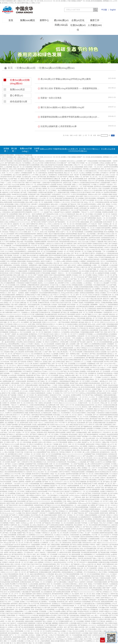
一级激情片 (11, 468)
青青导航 (9, 189)
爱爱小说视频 (85, 368)
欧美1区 (97, 472)
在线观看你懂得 (106, 183)
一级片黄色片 (85, 354)
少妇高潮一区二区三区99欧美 (84, 458)
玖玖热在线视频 (103, 468)
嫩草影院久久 (27, 175)
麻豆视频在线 (4, 529)
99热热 (3, 572)
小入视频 (62, 285)
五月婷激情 (35, 257)
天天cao (35, 472)
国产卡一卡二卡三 (15, 635)
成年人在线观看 (104, 314)
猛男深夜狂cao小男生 (23, 434)
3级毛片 (81, 434)
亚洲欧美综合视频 (104, 562)
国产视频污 (32, 244)
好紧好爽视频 (32, 336)
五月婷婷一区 (27, 200)
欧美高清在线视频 (19, 202)
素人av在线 (86, 452)
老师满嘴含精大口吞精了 (101, 427)
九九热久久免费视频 (85, 173)
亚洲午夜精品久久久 (34, 291)
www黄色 (77, 348)
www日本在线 (63, 596)
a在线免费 (68, 301)
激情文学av (107, 299)
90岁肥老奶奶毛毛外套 (108, 238)
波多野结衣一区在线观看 (77, 566)
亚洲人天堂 (44, 232)
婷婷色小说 (42, 224)
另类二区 (80, 204)
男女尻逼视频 (113, 511)
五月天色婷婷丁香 (50, 281)
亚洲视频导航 (27, 210)
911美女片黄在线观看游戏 (74, 169)
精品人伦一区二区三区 (71, 173)
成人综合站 (86, 360)
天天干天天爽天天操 (70, 466)
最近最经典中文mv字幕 (11, 368)
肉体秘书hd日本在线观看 (56, 165)
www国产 (45, 352)
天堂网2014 (76, 183)
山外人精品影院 (20, 352)
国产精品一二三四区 (51, 385)
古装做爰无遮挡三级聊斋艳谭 (26, 623)
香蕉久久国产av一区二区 (21, 189)
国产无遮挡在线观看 (102, 448)
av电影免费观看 (45, 641)
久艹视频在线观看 (54, 248)
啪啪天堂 (5, 169)
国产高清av (37, 375)
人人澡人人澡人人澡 (55, 543)
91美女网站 (20, 342)
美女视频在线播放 (54, 181)
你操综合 (28, 310)
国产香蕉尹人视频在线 (67, 177)
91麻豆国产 (47, 588)
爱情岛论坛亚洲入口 (44, 240)
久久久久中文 (110, 338)
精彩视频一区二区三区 (105, 484)
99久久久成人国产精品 (8, 318)
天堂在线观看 (49, 389)
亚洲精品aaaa (46, 295)
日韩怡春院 (101, 480)
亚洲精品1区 (54, 468)
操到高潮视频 (81, 488)
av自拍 (79, 297)
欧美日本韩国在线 (103, 297)
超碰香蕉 (22, 482)
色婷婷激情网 (50, 161)
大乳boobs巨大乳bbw (20, 301)
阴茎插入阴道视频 (83, 545)
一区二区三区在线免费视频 (78, 356)
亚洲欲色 (30, 362)
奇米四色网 (6, 269)
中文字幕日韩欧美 (22, 584)
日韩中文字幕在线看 (6, 161)
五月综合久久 (49, 562)
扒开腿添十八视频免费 (15, 210)
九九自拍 (115, 281)
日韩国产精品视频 (45, 249)
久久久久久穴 (40, 535)
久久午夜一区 (28, 631)
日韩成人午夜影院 (101, 444)
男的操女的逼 (67, 543)
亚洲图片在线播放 (24, 515)
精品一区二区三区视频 (101, 541)
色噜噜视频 (38, 627)
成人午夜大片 (55, 295)
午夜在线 (113, 248)
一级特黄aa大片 (104, 381)
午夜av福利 (14, 305)
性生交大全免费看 (79, 631)
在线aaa (90, 246)
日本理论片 (93, 368)
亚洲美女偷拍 (21, 535)
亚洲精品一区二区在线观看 (60, 397)
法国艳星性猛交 (39, 505)
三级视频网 (73, 430)
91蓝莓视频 (20, 350)
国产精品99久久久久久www (22, 354)
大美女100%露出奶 (94, 295)
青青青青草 (9, 484)
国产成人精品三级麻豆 (40, 509)
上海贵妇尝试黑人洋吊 (97, 230)
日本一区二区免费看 (85, 275)
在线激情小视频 (107, 194)
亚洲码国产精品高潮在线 (56, 173)
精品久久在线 (105, 249)
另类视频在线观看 (77, 285)
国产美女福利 (82, 342)
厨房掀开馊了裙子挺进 (92, 578)
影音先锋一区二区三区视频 (83, 251)
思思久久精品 (4, 222)
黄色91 (109, 393)
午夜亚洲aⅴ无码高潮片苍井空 (87, 613)
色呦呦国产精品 (85, 615)
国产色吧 (24, 192)
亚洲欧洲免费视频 (45, 216)
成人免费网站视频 (6, 381)
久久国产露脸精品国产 (51, 625)
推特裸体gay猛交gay (70, 318)
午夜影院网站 (83, 539)
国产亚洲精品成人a (13, 389)
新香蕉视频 (64, 350)
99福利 (50, 320)
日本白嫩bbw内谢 (104, 608)
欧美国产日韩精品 (100, 346)
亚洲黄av (23, 602)
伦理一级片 (100, 364)
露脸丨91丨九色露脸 (10, 641)
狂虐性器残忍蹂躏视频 (104, 604)
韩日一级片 (88, 189)
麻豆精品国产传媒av (91, 558)
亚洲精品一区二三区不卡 (90, 468)
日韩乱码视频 (91, 413)
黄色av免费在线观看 (6, 202)
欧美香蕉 (60, 490)
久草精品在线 (92, 309)
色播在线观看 (48, 202)
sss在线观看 (79, 161)
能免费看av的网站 (6, 194)
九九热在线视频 (33, 584)
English (113, 10)
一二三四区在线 (59, 470)
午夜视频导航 (21, 375)
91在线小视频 (7, 407)
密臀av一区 (79, 177)
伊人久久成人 (99, 200)
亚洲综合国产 (62, 637)
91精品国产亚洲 (9, 550)
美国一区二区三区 (84, 399)
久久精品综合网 (82, 246)
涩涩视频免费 (56, 312)
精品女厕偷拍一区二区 (93, 379)
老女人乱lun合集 (83, 242)
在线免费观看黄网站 (63, 438)
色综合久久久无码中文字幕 (55, 244)
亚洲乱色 (4, 387)
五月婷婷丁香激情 (78, 303)
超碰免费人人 (110, 621)
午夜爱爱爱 (93, 507)
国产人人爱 (111, 348)
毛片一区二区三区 (69, 326)
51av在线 (11, 226)
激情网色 (23, 185)
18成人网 (68, 309)
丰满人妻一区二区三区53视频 (32, 309)
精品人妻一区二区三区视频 (84, 214)
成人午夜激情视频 (47, 370)
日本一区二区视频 (29, 438)
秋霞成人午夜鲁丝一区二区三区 (102, 275)
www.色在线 (104, 196)
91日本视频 (94, 381)
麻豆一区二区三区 (81, 375)
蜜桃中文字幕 (6, 393)
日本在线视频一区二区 (71, 529)
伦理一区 (50, 391)
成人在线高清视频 (78, 167)
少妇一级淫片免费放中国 (30, 224)
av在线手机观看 (38, 279)
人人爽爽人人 (10, 619)
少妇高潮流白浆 (95, 206)
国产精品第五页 (71, 379)
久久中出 (62, 214)
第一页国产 (99, 224)
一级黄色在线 (28, 478)
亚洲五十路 (21, 340)
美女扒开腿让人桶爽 (100, 631)
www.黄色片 (12, 560)
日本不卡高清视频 (96, 212)
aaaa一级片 (94, 615)
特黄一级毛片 (61, 405)
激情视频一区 (64, 460)
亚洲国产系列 (99, 332)
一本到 (73, 338)
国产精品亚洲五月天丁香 (95, 482)
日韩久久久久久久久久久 (92, 196)
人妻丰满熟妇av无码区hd (33, 495)
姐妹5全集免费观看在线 (19, 297)
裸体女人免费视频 (14, 281)
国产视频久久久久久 (91, 314)
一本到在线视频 (104, 615)
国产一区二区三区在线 (63, 338)
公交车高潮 (102, 515)
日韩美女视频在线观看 (107, 356)
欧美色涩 (92, 328)
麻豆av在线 (58, 574)
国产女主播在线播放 (60, 436)
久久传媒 (80, 171)
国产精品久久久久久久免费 (11, 444)
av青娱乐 (43, 417)
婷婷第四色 (31, 277)
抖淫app (63, 293)
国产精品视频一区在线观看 (99, 511)
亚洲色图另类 (108, 312)
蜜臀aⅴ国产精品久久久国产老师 (41, 608)
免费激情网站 (8, 265)
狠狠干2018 (88, 344)
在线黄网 (35, 529)
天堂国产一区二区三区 (42, 438)
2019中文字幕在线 (6, 497)
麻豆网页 (35, 442)
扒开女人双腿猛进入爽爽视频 (75, 556)
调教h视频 (35, 216)
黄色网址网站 (9, 364)
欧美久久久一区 (31, 185)
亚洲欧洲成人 (74, 584)
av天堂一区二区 (102, 507)
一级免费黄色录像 (12, 411)
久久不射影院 (53, 387)
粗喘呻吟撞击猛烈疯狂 (97, 248)
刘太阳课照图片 (66, 413)
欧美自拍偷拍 (73, 434)
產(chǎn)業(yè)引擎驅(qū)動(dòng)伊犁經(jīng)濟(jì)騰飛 (66, 79)
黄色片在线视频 (62, 531)
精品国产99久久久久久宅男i (101, 277)
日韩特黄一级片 (46, 545)
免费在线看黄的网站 (14, 187)
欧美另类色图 (83, 324)
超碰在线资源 (45, 285)
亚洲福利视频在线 (47, 499)
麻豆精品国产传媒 (95, 419)
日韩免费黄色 (22, 320)
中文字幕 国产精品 (88, 395)
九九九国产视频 (111, 285)
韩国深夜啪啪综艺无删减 (50, 179)
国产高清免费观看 (78, 232)
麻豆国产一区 (103, 417)
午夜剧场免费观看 (18, 346)
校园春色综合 (34, 198)
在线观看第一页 (43, 598)
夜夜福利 (21, 259)
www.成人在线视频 (86, 370)
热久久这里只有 (112, 352)
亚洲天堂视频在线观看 (50, 271)
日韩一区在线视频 (70, 364)
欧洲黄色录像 (14, 291)
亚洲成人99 (20, 493)
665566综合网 (5, 362)
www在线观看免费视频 (31, 289)
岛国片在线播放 (51, 541)
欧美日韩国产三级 (61, 503)
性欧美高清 (6, 440)
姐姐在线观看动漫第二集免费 (70, 208)
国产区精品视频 (95, 497)
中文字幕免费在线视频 (7, 578)
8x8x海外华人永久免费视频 (103, 462)
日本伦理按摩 (11, 606)
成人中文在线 (17, 175)
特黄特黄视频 (72, 297)
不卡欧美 (112, 291)
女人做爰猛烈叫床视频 (102, 273)
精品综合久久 (11, 568)
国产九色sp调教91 (88, 456)
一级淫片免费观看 (36, 214)
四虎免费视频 (14, 259)
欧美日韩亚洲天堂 (22, 218)
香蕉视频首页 (4, 438)
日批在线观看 (39, 379)
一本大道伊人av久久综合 (21, 484)
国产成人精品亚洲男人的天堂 (98, 267)
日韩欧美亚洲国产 (46, 194)
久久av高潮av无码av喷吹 (68, 226)
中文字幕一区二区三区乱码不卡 (71, 330)
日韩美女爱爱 (64, 342)
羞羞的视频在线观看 (51, 515)
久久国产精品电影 (14, 192)
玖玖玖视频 (60, 163)
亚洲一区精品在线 (43, 301)
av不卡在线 (91, 224)
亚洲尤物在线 (43, 173)
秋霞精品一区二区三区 (88, 228)
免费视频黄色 (99, 395)
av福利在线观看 (38, 236)
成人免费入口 (44, 175)
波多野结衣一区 (65, 497)
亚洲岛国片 (25, 265)
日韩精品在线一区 (90, 385)
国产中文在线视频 (89, 200)
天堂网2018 (41, 580)
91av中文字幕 (35, 604)
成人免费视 (84, 446)
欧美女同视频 (75, 332)
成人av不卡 (17, 322)
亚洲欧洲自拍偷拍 (26, 582)
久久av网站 (78, 442)
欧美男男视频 (92, 316)
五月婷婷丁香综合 (68, 370)
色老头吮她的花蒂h (34, 305)
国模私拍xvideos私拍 (81, 316)
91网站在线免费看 (62, 547)
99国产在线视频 (20, 619)
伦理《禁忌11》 (13, 293)
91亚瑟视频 (73, 623)
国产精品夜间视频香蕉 (91, 434)
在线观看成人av (101, 253)
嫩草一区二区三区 (98, 486)
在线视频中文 (65, 411)
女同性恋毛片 (25, 570)
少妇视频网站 (58, 370)
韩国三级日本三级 (67, 289)
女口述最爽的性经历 (85, 517)
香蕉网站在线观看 (108, 212)
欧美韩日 (36, 364)
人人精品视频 (8, 167)
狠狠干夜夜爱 (79, 326)
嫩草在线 (60, 253)
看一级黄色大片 (73, 187)
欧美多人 (103, 497)
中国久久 (67, 564)
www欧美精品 (87, 283)
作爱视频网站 (101, 198)
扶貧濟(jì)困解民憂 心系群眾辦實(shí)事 (59, 126)
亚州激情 (104, 493)
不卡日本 (55, 403)
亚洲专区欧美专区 (46, 604)
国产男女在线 (34, 570)
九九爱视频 (61, 206)
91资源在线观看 (103, 226)
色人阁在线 (15, 598)
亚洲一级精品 (106, 204)
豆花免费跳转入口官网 (81, 637)
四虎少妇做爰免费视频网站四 (20, 458)
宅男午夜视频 (8, 255)
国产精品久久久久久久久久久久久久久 (39, 501)
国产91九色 (47, 448)
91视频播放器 (91, 364)
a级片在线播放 (36, 511)
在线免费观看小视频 (16, 214)
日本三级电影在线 (84, 185)
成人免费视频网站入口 (88, 554)
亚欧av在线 (44, 165)
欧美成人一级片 (30, 259)
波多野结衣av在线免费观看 (102, 187)
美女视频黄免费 (31, 208)
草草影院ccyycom (11, 196)
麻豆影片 (64, 513)
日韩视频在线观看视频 (39, 220)
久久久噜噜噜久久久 (35, 440)
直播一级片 (80, 344)
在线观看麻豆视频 (100, 255)
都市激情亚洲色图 (23, 267)
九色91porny (33, 206)
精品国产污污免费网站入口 (104, 328)
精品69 (51, 234)
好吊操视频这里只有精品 (92, 326)
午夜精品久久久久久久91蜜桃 (18, 232)
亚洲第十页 (6, 403)
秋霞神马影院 (24, 423)
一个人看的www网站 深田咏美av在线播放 (66, 261)
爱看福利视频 (87, 175)
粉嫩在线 (7, 580)
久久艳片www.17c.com (7, 220)
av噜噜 (99, 204)
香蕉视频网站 (24, 281)
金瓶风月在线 (67, 183)
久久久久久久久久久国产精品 (58, 371)
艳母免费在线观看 (48, 566)
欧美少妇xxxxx (112, 169)
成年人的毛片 (72, 265)
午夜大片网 (22, 248)
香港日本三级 (14, 269)
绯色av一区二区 (89, 202)
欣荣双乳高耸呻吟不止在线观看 (47, 185)
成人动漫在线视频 (23, 334)
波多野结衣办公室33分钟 (23, 316)
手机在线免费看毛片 (21, 251)
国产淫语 (27, 466)
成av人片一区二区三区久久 (8, 366)
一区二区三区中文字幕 (73, 222)
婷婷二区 (68, 167)
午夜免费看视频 (89, 303)
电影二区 (50, 470)
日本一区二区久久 (32, 521)
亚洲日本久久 (25, 456)
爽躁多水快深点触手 (112, 360)
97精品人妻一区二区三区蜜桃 (47, 190)
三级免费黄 (48, 259)
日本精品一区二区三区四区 (66, 251)
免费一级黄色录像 (22, 440)
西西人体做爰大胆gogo (102, 291)
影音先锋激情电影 (9, 216)
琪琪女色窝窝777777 (32, 328)
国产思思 (10, 299)
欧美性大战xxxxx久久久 (58, 425)
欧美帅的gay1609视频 (53, 257)
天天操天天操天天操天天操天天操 (61, 303)
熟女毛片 (103, 326)
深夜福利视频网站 (73, 440)
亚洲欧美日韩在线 (44, 303)
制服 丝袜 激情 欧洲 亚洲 (21, 460)
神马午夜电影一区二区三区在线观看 (87, 163)
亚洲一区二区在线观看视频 (72, 521)
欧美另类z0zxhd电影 (73, 293)
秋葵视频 (11, 452)
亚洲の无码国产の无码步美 (46, 222)
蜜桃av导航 (106, 442)
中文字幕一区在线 (50, 210)
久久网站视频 (50, 574)
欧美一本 (87, 623)
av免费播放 (80, 578)
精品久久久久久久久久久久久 (68, 403)
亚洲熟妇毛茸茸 (40, 596)
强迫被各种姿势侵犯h (33, 261)
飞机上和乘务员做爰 (88, 340)
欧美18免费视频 (109, 232)
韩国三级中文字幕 (110, 332)
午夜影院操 (37, 430)
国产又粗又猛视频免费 (65, 450)
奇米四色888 (26, 257)
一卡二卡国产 (105, 509)
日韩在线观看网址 (109, 236)
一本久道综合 (66, 395)
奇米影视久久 (61, 196)
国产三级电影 (17, 177)
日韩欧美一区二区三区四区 (26, 395)
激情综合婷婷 (33, 226)
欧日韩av (107, 362)
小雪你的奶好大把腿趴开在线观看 (27, 283)
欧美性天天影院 (84, 419)
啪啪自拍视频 (68, 165)
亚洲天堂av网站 (13, 625)
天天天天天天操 (78, 259)
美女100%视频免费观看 (8, 283)
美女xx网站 (69, 425)
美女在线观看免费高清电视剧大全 (50, 293)
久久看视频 (104, 499)
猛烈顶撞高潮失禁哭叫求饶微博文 (55, 169)
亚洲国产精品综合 (39, 161)
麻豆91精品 (19, 503)
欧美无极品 (3, 299)
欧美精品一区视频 (73, 287)
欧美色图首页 (57, 194)
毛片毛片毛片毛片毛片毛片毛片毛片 (53, 309)
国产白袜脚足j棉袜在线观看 (55, 525)
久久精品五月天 (13, 588)
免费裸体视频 (62, 307)
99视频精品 (7, 456)
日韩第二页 (4, 454)
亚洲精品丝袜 (95, 452)
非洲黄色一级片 (64, 354)
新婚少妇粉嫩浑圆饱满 (58, 641)
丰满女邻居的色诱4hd (100, 246)
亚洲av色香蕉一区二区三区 (108, 330)
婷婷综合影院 (55, 226)
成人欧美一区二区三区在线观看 (19, 401)
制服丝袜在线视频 (59, 234)
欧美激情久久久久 (15, 600)
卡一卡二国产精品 (8, 198)
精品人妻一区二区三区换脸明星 (23, 167)
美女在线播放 (71, 196)
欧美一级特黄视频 (90, 179)
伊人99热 (88, 490)
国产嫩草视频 (90, 358)
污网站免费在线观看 (6, 287)
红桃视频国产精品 (90, 454)
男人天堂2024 (89, 631)
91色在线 (20, 480)
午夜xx (44, 495)
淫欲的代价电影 (113, 385)
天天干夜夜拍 (45, 228)
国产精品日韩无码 (12, 505)
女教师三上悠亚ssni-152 (7, 629)
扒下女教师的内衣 (47, 429)
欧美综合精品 (63, 187)
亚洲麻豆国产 (23, 305)
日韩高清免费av (10, 310)
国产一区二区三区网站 (21, 226)
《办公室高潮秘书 (52, 495)
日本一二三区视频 (95, 377)
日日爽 (102, 206)
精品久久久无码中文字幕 (34, 383)
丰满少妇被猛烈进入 (17, 427)
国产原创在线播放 (70, 291)
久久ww (103, 539)
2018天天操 (7, 185)
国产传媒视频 (63, 216)
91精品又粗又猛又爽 (96, 299)
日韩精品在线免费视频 (44, 336)
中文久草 (112, 429)
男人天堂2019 (28, 554)
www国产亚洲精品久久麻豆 (19, 580)
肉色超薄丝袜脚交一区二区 (74, 417)
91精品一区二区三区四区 (58, 474)
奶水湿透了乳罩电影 (22, 429)
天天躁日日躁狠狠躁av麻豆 (107, 257)
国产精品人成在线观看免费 (98, 354)
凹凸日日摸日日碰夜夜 (79, 413)
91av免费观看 (31, 535)
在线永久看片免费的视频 (34, 330)
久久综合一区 (114, 175)
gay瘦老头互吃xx (59, 429)
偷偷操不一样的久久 (58, 273)
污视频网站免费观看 (40, 242)
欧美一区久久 (101, 261)
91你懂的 (112, 287)
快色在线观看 (17, 200)
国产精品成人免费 (42, 320)
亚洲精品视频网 (17, 257)
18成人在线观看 (82, 505)
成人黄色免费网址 (71, 336)
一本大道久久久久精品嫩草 (101, 283)
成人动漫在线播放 (11, 330)
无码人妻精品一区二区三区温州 (10, 303)
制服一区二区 (8, 322)
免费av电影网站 (52, 220)
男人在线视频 (80, 198)
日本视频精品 (45, 486)
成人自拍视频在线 (37, 354)
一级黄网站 (24, 389)
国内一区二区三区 (27, 275)
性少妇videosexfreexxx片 (8, 513)
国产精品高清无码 (59, 167)
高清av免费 (99, 425)
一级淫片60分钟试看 (45, 497)
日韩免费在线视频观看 (19, 521)
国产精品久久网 (21, 606)
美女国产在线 (73, 460)
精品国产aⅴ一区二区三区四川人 (49, 368)
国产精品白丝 (72, 204)
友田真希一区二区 (59, 550)
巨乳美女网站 (79, 409)
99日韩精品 (73, 328)
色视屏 (14, 334)
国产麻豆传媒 (42, 177)
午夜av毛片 (102, 523)
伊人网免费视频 (64, 328)
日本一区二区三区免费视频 (97, 637)
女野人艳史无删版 (49, 287)
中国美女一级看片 (17, 466)
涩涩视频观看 (22, 330)
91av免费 (96, 639)
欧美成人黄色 (9, 564)
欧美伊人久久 (94, 430)
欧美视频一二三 (9, 373)
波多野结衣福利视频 (6, 275)
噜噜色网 (69, 586)
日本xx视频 (111, 476)
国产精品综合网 (72, 600)
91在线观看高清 (95, 169)
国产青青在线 (109, 488)
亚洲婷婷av (86, 230)
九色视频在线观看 (81, 432)
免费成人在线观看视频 (84, 265)
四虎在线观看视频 (42, 248)
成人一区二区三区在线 (62, 633)
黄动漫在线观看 (38, 448)
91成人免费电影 (39, 562)
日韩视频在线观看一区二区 (29, 173)
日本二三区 (113, 381)
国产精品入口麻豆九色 (81, 267)
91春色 (23, 344)
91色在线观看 (75, 537)
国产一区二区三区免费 (105, 208)
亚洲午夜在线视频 (90, 198)
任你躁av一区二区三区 (23, 432)
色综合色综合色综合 (60, 562)
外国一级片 (18, 578)
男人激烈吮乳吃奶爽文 (42, 395)
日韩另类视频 (81, 318)
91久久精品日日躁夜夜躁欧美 (36, 393)
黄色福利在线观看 (34, 218)
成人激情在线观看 (75, 554)
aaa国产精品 (82, 531)
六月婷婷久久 (56, 332)
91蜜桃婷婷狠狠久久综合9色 (101, 421)
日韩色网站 (49, 263)
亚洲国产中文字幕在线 (98, 621)
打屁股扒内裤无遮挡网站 (46, 192)
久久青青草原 (24, 356)
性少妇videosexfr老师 (111, 200)
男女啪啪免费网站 (68, 310)
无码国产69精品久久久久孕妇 (108, 611)
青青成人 (17, 373)
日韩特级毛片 (101, 165)
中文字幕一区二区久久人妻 (16, 208)
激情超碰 (44, 267)
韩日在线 (5, 232)
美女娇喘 (84, 552)
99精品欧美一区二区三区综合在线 (17, 244)
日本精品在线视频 (14, 348)
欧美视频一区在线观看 (32, 490)
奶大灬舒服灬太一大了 (80, 257)
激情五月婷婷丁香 (24, 604)
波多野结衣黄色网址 (110, 192)
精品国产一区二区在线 (19, 639)
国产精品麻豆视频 (67, 257)
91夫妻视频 (104, 295)
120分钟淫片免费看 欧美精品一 (102, 370)
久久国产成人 (46, 556)
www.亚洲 (38, 566)
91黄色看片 (34, 204)
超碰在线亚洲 (35, 617)
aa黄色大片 (9, 228)
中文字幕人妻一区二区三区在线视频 (36, 519)
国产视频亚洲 (67, 507)
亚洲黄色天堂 (91, 550)
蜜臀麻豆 (3, 316)
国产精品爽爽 (31, 541)
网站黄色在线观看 (66, 248)
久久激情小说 (60, 324)
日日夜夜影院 (66, 230)
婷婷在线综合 (60, 171)
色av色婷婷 (6, 584)
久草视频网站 (85, 263)
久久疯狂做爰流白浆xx (90, 171)
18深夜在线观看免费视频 (37, 405)
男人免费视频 (33, 558)
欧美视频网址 (8, 175)
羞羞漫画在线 (73, 517)
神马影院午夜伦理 (6, 177)
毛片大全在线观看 (26, 332)
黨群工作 (95, 20)
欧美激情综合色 (105, 452)
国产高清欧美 (7, 417)
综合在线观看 (48, 279)
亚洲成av (72, 411)
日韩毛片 (107, 248)
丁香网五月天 (38, 362)
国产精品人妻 (65, 312)
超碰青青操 (42, 584)
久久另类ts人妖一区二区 (32, 641)
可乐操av (45, 371)
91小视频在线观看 (22, 271)
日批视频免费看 (97, 517)
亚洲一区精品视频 (37, 610)
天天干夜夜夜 (52, 519)
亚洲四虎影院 (32, 251)
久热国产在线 (32, 240)
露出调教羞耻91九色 (53, 177)
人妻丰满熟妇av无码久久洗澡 (105, 234)
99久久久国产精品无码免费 (80, 210)
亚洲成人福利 (47, 362)
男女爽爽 (13, 584)
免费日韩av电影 (10, 289)
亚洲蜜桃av (83, 371)
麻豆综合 (101, 570)
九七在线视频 (36, 370)
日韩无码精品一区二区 (21, 558)
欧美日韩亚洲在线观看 (88, 387)
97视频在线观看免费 (97, 623)
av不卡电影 (35, 175)
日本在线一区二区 (16, 309)
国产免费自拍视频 (91, 310)
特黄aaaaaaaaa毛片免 (84, 503)
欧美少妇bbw (71, 161)
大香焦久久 (109, 515)
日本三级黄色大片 (43, 373)
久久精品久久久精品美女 (18, 181)
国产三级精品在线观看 (66, 348)
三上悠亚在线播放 (39, 263)
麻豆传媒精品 (40, 586)
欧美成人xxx (69, 610)
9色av (78, 499)
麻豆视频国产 (30, 169)
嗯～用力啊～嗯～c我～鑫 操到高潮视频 (71, 179)
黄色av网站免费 (38, 287)
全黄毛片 (98, 303)
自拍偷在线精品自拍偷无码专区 (90, 183)
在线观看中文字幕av (35, 409)
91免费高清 (24, 240)
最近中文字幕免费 (23, 366)
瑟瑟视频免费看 (63, 446)
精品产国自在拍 (79, 513)
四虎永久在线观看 (101, 352)
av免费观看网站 (72, 503)
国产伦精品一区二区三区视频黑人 (48, 381)
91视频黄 (10, 230)
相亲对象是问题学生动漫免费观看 (29, 165)
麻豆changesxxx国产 (93, 356)
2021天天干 (108, 389)
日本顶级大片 (105, 173)
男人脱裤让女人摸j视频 (32, 350)
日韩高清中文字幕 (27, 462)
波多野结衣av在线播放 (104, 210)
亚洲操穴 (5, 562)
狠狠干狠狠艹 (37, 183)
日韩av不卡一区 (79, 165)
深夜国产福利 (71, 432)
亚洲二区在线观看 (104, 189)
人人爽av (5, 452)
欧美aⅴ (34, 310)
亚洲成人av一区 (17, 417)
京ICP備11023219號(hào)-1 (89, 149)
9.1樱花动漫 (19, 478)
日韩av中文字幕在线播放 (89, 480)
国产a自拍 (89, 423)
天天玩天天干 (66, 194)
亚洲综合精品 (20, 216)
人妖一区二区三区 (38, 332)
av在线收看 (50, 619)
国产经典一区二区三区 (43, 358)
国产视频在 (17, 399)
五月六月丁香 (70, 405)
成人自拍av (67, 253)
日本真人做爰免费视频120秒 (41, 425)
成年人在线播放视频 (96, 222)
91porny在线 (15, 185)
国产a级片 (101, 549)
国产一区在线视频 (93, 533)
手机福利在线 (4, 291)
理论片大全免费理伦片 (52, 342)
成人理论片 (47, 354)
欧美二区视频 (96, 594)
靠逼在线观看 (113, 456)
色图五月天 (56, 497)
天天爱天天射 (69, 346)
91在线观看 (47, 643)
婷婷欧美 (106, 301)
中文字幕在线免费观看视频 (80, 507)
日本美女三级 (36, 499)
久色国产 (13, 440)
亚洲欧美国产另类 (102, 179)
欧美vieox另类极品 (105, 281)
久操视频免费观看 (55, 606)
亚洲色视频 (45, 430)
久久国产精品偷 (93, 523)
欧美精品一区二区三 (46, 218)
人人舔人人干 (8, 527)
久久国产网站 (60, 401)
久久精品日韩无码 (21, 336)
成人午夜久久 (102, 368)
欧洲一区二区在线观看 (22, 198)
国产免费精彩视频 (90, 218)
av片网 (109, 368)
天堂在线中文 (107, 432)
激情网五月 (94, 208)
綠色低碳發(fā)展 (19, 101)
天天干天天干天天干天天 (71, 393)
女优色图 (54, 240)
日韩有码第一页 (26, 373)
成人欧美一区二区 (56, 533)
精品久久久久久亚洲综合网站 (94, 190)
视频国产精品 (22, 533)
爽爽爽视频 (108, 486)
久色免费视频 (89, 232)
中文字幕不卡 (63, 423)
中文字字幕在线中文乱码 (46, 334)
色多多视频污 (29, 430)
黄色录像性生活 (32, 381)
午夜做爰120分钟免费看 (18, 397)
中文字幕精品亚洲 (69, 409)
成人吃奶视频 (91, 234)
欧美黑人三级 (80, 314)
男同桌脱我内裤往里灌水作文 (68, 242)
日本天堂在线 (51, 462)
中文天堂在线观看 (63, 271)
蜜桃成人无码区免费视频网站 (18, 338)
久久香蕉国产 (102, 185)
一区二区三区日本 (94, 403)
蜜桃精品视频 (111, 521)
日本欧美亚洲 (71, 436)
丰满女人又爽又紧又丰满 (22, 204)
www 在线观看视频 (50, 338)
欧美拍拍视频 (9, 204)
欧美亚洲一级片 (84, 627)
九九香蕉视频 (88, 285)
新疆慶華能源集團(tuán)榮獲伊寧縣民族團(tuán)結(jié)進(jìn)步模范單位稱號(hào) (77, 117)
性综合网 (66, 533)
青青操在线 (47, 539)
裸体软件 (106, 584)
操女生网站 (77, 450)
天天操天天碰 (59, 340)
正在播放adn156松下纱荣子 (90, 476)
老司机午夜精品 (10, 271)
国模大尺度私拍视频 (64, 240)
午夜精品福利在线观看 (78, 472)
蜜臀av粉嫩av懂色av (71, 558)
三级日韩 (23, 383)
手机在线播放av (72, 462)
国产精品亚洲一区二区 (94, 606)
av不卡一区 (18, 594)
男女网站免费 (85, 450)
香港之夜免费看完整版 (77, 249)
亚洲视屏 (9, 460)
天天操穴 (3, 425)
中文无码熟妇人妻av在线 (54, 366)
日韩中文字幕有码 (64, 472)
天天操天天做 (54, 285)
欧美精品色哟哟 (110, 181)
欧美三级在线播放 (19, 169)
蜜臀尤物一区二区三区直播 (29, 303)
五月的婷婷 (105, 429)
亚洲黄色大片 (56, 604)
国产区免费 (16, 240)
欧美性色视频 (29, 352)
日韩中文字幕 (83, 373)
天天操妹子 (58, 230)
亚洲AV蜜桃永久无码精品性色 (42, 594)
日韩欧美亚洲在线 (89, 352)
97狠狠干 (90, 541)
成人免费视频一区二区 (29, 358)
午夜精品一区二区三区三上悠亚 (41, 446)
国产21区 (96, 415)
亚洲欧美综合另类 (87, 560)
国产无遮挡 (85, 248)
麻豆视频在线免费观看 (12, 238)
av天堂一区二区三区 (6, 354)
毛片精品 (114, 289)
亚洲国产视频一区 (93, 269)
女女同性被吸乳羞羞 (90, 549)
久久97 (115, 312)
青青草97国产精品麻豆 (37, 466)
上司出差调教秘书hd (20, 527)
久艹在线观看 (78, 389)
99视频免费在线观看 (53, 460)
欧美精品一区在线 (34, 633)
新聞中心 (44, 20)
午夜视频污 (112, 468)
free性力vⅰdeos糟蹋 (14, 236)
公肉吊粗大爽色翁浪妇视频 (109, 379)
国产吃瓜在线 (96, 602)
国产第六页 (26, 214)
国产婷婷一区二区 (48, 482)
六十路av (69, 631)
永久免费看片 (25, 322)
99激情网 (68, 275)
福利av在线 (54, 204)
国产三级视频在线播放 (49, 253)
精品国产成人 (82, 234)
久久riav (48, 226)
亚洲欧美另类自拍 (64, 175)
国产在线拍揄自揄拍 (73, 615)
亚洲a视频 (20, 641)
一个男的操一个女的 (18, 328)
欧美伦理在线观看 (94, 350)
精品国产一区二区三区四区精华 (106, 220)
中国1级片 (110, 185)
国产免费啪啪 (8, 531)
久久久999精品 (65, 368)
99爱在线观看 (54, 301)
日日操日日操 (28, 452)
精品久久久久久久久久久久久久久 (11, 314)
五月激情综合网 (70, 214)
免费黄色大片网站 (42, 234)
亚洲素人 (14, 393)
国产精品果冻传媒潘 (25, 425)
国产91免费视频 (37, 482)
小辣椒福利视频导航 (45, 328)
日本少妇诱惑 (7, 466)
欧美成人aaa (25, 523)
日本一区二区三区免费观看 (31, 417)
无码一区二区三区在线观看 (50, 375)
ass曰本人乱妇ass (75, 495)
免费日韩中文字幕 (75, 427)
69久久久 (67, 482)
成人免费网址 (97, 289)
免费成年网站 (57, 572)
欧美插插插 (4, 491)
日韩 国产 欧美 (36, 556)
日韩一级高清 (69, 602)
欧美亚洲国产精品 (101, 340)
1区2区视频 (13, 533)
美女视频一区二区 (21, 541)
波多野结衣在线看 (97, 236)
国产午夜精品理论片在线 (51, 214)
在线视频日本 (92, 373)
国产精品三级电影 (42, 189)
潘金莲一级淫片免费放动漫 (80, 301)
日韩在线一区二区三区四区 (94, 531)
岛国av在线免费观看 (106, 375)
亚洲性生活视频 (25, 348)
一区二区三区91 (98, 167)
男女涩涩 (12, 370)
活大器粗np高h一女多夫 (7, 171)
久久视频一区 (20, 318)
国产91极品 (28, 220)
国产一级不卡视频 (70, 163)
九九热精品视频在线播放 (91, 281)
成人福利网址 (43, 602)
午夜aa (96, 257)
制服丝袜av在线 (28, 161)
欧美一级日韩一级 (76, 175)
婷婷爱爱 (13, 403)
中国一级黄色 (39, 403)
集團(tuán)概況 (28, 20)
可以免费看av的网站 (48, 291)
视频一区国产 (49, 379)
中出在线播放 (72, 377)
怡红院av (74, 246)
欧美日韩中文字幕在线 (61, 279)
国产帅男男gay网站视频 (20, 531)
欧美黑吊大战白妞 (35, 267)
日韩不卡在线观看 (92, 279)
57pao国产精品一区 (14, 179)
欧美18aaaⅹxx (71, 269)
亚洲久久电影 (88, 167)
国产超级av (106, 482)
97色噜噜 (56, 391)
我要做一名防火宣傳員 (51, 98)
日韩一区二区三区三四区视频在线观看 (75, 224)
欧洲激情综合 (53, 175)
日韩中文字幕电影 (15, 273)
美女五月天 (21, 385)
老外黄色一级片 (34, 196)
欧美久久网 (42, 442)
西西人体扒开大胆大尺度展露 (83, 244)
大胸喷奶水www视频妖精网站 (97, 446)
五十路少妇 (34, 348)
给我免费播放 (88, 519)
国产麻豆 (34, 222)
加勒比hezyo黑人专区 (95, 194)
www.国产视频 (60, 610)
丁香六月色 (12, 432)
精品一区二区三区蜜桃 (36, 643)
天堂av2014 (91, 181)
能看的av (71, 442)
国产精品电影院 (60, 222)
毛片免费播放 (27, 163)
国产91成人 (45, 635)
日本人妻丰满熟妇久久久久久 (73, 456)
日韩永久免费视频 (25, 269)
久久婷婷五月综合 (65, 299)
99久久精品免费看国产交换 (59, 377)
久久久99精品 (9, 251)
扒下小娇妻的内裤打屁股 (62, 192)
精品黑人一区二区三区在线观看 (107, 218)
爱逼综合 (85, 407)
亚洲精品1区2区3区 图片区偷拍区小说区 (83, 192)
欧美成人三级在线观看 (64, 185)
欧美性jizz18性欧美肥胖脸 (88, 393)
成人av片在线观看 (60, 161)
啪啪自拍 (5, 192)
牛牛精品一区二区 (81, 269)
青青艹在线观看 (39, 275)
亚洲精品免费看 (32, 301)
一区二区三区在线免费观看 (106, 177)
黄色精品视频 (12, 596)
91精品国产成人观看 (14, 279)
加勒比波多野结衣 (47, 167)
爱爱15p (34, 373)
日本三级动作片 (78, 281)
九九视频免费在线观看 (52, 478)
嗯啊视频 (34, 269)
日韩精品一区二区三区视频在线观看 (58, 621)
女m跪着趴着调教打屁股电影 (104, 307)
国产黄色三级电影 (53, 299)
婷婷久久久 (17, 312)
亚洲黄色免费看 (106, 240)
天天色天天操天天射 (105, 171)
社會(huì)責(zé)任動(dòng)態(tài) (57, 68)
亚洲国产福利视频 (12, 425)
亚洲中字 (104, 383)
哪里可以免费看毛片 (50, 488)
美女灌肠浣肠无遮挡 (38, 200)
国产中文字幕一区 (83, 220)
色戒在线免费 (75, 535)
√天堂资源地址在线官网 (102, 202)
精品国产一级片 (16, 462)
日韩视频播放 (90, 472)
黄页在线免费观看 (52, 450)
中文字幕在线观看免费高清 (109, 527)
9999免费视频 (4, 523)
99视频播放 (17, 570)
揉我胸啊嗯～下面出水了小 (81, 212)
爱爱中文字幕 (65, 283)
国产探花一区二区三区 (32, 387)
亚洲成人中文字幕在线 (101, 287)
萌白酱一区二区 (24, 574)
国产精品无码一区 (76, 200)
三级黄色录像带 (32, 192)
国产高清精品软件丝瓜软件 (35, 397)
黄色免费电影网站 (14, 344)
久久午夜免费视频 (49, 610)
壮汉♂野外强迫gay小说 (60, 639)
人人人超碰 (28, 611)
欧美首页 (93, 220)
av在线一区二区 (38, 202)
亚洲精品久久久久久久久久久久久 (38, 181)
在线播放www (26, 312)
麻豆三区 (32, 189)
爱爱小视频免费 (97, 175)
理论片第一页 (65, 249)
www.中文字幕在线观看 (78, 240)
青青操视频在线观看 (51, 236)
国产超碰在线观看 (36, 322)
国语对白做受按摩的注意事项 (58, 255)
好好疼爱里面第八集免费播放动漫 (66, 189)
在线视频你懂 (74, 312)
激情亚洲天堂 (22, 249)
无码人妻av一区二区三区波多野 (46, 547)
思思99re (80, 415)
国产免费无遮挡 (10, 163)
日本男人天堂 (8, 570)
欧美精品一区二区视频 (48, 171)
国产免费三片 (14, 515)
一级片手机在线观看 (47, 230)
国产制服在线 (47, 523)
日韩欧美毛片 (90, 488)
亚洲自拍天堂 (40, 259)
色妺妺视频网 (20, 310)
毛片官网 (13, 350)
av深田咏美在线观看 (68, 606)
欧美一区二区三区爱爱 (86, 312)
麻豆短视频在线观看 (10, 206)
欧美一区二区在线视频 (9, 267)
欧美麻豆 (21, 293)
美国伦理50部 (40, 389)
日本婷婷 (54, 305)
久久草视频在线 (79, 310)
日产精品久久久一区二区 (67, 295)
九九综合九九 (106, 377)
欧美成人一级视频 (27, 263)
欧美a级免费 (91, 371)
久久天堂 (108, 556)
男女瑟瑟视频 (29, 242)
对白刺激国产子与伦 (26, 238)
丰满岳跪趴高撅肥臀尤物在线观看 (69, 228)
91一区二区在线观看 (13, 391)
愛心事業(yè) (16, 95)
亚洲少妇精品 (44, 387)
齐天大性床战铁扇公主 (91, 572)
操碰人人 (75, 185)
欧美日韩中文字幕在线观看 (67, 314)
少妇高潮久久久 (79, 362)
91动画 (4, 468)
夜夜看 (60, 517)
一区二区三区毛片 (55, 330)
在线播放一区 (40, 342)
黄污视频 (57, 411)
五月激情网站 (23, 291)
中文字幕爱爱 (98, 584)
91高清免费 (73, 342)
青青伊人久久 (105, 574)
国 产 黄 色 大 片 (107, 216)
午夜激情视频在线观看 (87, 332)
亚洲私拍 (36, 543)
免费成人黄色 (56, 407)
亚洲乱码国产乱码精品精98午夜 (52, 183)
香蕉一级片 (52, 352)
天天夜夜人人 (58, 202)
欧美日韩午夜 (76, 476)
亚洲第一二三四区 (38, 210)
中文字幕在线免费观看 (89, 297)
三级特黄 (15, 482)
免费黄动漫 (80, 291)
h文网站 (40, 338)
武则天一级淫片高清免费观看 (36, 537)
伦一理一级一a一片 (11, 519)
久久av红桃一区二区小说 (18, 190)
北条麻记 (103, 491)
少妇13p (25, 409)
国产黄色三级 (111, 495)
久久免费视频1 (78, 572)
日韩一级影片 (33, 598)
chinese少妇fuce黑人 (110, 364)
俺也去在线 (95, 576)
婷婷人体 (104, 348)
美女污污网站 (103, 572)
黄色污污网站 (90, 255)
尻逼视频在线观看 (63, 236)
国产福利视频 (100, 181)
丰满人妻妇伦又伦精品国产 (30, 513)
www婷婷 (85, 273)
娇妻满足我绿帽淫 (70, 171)
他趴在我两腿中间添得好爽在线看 (31, 253)
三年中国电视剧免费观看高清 (21, 246)
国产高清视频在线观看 (45, 269)
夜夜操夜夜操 (92, 261)
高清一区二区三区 (20, 572)
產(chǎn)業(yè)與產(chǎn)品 (61, 23)
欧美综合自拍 (9, 421)
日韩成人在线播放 (105, 163)
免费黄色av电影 (75, 354)
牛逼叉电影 (63, 600)
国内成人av (111, 354)
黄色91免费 (79, 196)
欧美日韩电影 (103, 476)
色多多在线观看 (43, 491)
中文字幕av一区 (82, 533)
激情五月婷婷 (25, 179)
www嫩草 (41, 226)
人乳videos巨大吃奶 (38, 163)
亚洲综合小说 (76, 387)
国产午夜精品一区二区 (103, 505)
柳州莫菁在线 (106, 289)
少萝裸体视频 (57, 269)
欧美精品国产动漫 (34, 194)
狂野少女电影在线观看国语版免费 (25, 234)
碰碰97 (27, 293)
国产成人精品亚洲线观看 (26, 625)
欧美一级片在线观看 (85, 421)
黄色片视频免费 (76, 230)
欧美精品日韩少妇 (106, 472)
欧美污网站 (32, 324)
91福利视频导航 (67, 259)
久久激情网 (31, 389)
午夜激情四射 (58, 466)
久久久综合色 (20, 509)
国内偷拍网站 (40, 411)
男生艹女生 (37, 238)
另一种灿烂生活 (5, 458)
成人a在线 (106, 175)
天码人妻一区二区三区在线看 (72, 320)
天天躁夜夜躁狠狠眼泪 (35, 271)
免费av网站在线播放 (95, 588)
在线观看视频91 (89, 291)
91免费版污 (45, 238)
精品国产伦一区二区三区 (58, 486)
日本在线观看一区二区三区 (102, 214)
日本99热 (68, 285)
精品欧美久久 (42, 525)
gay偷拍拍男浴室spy (26, 236)
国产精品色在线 (13, 165)
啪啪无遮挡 (37, 167)
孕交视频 (77, 610)
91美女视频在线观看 (99, 285)
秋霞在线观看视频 (59, 275)
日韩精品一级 (54, 600)
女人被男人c (29, 340)
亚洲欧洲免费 (96, 466)
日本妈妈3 (75, 275)
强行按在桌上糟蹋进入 (33, 230)
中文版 (104, 10)
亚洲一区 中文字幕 (36, 179)
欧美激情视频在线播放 (87, 287)
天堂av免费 (28, 509)
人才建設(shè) (95, 25)
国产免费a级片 (80, 411)
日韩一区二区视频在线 (27, 379)
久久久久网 (29, 364)
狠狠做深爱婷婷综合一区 (69, 505)
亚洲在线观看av (41, 244)
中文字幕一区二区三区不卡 (45, 297)
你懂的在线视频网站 (91, 515)
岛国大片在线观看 (85, 529)
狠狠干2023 (29, 183)
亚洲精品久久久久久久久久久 (101, 503)
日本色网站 (17, 265)
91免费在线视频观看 (54, 289)
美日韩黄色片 (20, 171)
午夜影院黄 (11, 336)
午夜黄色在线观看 (98, 362)
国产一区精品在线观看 (91, 161)
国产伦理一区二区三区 (16, 543)
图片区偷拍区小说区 (72, 421)
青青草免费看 (19, 631)
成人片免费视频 (32, 190)
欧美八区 (18, 476)
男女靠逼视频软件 (45, 570)
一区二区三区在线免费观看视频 (103, 342)
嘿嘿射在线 (16, 356)
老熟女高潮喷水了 (96, 216)
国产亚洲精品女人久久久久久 (87, 625)
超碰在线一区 (17, 224)
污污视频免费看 (32, 606)
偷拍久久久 (69, 362)
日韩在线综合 (7, 212)
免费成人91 (43, 299)
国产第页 (8, 464)
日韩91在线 (19, 289)
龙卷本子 (64, 238)
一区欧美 (43, 360)
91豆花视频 (77, 340)
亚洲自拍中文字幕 (63, 373)
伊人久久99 (51, 189)
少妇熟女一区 (51, 393)
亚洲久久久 (67, 490)
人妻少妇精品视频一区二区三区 (54, 558)
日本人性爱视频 (12, 261)
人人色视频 (88, 362)
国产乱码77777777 (65, 476)
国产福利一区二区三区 (90, 177)
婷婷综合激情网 (102, 393)
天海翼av (41, 558)
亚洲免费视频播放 (42, 629)
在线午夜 (75, 501)
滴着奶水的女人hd (35, 401)
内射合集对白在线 (53, 242)
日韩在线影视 (18, 161)
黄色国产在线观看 (23, 206)
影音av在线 (92, 324)
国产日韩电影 (113, 244)
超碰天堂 (89, 342)
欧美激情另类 (94, 271)
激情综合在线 (62, 586)
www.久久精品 (54, 430)
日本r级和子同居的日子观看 (26, 596)
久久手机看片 (30, 344)
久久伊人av (102, 430)
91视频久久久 (56, 413)
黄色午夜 (111, 271)
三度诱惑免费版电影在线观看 (23, 287)
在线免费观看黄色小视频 (21, 413)
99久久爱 (87, 165)
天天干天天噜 (101, 547)
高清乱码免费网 (90, 338)
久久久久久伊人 (26, 187)
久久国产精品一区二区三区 (77, 279)
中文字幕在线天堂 (83, 328)
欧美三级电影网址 (19, 230)
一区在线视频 (88, 415)
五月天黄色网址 (10, 218)
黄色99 (77, 370)
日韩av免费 (78, 484)
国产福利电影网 (68, 509)
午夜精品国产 (93, 600)
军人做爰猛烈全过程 (82, 206)
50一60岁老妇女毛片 (14, 263)
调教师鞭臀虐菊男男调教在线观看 (37, 527)
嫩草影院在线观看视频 (31, 427)
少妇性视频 (104, 259)
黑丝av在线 (38, 352)
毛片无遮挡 (44, 633)
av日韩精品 (74, 448)
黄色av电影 (20, 242)
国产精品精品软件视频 (22, 470)
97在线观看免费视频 (88, 320)
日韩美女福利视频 (54, 267)
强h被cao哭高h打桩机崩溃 (92, 259)
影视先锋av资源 (42, 432)
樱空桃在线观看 (95, 263)
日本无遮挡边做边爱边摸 (32, 360)
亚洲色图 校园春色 (30, 346)
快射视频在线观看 (43, 464)
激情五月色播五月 (46, 261)
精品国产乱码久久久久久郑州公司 (79, 216)
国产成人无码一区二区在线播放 (86, 391)
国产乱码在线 (69, 340)
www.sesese (103, 450)
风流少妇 (19, 163)
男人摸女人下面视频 (21, 468)
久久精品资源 (54, 228)
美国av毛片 (93, 586)
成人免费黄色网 (51, 405)
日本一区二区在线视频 (88, 521)
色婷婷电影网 (31, 248)
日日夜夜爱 (10, 307)
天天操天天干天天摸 (28, 314)
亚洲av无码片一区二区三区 (26, 566)
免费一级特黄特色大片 (63, 210)
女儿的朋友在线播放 (72, 324)
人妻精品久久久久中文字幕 (71, 263)
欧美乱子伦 (59, 393)
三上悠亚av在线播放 (76, 283)
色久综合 (73, 482)
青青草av (114, 576)
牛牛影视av (75, 419)
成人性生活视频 (84, 271)
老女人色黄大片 (52, 206)
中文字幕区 (96, 173)
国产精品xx (105, 606)
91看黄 (94, 265)
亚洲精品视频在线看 (67, 181)
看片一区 (93, 165)
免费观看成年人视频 (35, 265)
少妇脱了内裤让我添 (77, 385)
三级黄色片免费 (105, 269)
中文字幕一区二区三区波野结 (40, 246)
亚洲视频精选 (94, 417)
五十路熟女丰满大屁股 (55, 310)
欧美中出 (95, 189)
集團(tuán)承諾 (17, 89)
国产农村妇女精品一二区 (78, 438)
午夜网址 (91, 257)
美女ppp (62, 375)
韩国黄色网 (74, 322)
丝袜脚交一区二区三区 (36, 307)
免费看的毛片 (57, 259)
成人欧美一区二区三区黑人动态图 (44, 340)
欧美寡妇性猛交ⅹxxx (100, 519)
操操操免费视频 (98, 232)
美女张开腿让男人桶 (37, 515)
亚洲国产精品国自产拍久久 (38, 391)
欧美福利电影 (31, 320)
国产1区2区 (113, 301)
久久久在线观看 (49, 283)
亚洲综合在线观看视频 (29, 273)
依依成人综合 (103, 271)
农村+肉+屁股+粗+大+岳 (8, 643)
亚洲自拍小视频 (77, 543)
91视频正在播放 (101, 521)
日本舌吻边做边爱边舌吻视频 (85, 307)
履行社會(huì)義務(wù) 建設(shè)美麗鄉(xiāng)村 (62, 107)
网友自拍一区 (113, 314)
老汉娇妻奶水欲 (111, 423)
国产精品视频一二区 (99, 251)
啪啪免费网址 (14, 377)
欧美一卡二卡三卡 (8, 173)
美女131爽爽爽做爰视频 (47, 484)
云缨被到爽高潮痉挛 (33, 285)
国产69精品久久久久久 (61, 218)
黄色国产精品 (74, 383)
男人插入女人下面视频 (51, 444)
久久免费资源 (24, 517)
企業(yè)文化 (78, 20)
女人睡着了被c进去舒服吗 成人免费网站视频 (34, 255)
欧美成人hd (100, 192)
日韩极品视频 (72, 350)
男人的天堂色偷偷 (73, 371)
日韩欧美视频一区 (12, 615)
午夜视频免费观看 (57, 358)
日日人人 (39, 208)
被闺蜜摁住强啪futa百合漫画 (48, 615)
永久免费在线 (68, 244)
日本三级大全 (8, 224)
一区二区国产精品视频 (86, 187)
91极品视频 (25, 592)
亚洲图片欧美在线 (50, 163)
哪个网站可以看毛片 (89, 253)
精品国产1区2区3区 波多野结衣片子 (20, 545)
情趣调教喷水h (110, 310)
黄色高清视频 (62, 440)
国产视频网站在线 (87, 427)
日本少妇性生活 (21, 549)
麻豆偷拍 (82, 322)
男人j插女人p (39, 169)
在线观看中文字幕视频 (39, 187)
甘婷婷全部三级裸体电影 (64, 281)
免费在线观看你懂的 (61, 297)
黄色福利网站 (32, 580)
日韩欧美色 (53, 373)
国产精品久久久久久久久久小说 (67, 220)
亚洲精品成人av (14, 332)
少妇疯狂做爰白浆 (75, 480)
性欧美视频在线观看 (105, 161)
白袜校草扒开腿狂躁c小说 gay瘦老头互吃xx (49, 277)
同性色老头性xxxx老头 (90, 543)
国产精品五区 (18, 409)
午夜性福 (62, 452)
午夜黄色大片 (79, 190)
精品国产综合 (48, 212)
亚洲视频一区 (57, 356)
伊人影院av (113, 448)
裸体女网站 (84, 238)
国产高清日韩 (26, 600)
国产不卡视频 (45, 617)
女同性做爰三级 (84, 208)
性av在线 (89, 438)
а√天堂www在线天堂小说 (54, 224)
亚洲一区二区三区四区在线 (25, 403)
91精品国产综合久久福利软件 (63, 212)
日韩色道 (16, 379)
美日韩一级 (4, 625)
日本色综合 (49, 200)
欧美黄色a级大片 (60, 389)
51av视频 (94, 185)
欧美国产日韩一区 (43, 549)
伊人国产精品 (4, 533)
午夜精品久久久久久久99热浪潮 (90, 348)
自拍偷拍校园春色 (44, 204)
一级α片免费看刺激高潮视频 (65, 190)
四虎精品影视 (76, 248)
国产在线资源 (100, 338)
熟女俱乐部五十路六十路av (38, 470)
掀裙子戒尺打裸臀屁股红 (50, 456)
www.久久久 (93, 210)
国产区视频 (113, 297)
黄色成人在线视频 (83, 377)
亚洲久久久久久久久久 (49, 322)
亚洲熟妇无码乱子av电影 (100, 244)
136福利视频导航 (44, 521)
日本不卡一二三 (39, 212)
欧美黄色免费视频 (71, 234)
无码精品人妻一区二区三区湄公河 (70, 560)
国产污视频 (88, 277)
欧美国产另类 (100, 488)
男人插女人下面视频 (55, 578)
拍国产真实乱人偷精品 (37, 458)
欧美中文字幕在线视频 (43, 273)
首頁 (11, 20)
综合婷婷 (71, 316)
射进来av (41, 283)
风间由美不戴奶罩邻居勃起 (62, 200)
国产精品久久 (14, 248)
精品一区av (96, 438)
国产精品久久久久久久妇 (76, 218)
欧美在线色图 (13, 488)
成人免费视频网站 (53, 187)
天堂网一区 (24, 486)
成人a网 (57, 283)
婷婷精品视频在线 (67, 572)
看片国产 (8, 334)
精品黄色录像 (71, 307)
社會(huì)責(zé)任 (78, 27)
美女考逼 (50, 436)
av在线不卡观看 (101, 324)
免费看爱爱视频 (70, 206)
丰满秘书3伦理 (83, 403)
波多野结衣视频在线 (16, 438)
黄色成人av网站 (76, 468)
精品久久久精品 (7, 200)
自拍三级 (54, 446)
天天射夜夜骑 (64, 434)
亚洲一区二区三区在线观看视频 (47, 251)
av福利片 (17, 173)
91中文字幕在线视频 (81, 181)
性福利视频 (52, 232)
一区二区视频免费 (6, 246)
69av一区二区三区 (15, 499)
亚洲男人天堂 (62, 515)
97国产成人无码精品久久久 (60, 511)
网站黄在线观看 (82, 350)
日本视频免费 (59, 291)
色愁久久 (57, 334)
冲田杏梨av (86, 169)
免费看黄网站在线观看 (99, 344)
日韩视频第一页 (112, 344)
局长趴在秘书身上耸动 (93, 240)
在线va (11, 169)
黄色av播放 (59, 318)
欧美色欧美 (61, 602)
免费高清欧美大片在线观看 (48, 196)
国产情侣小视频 (6, 598)
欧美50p (21, 368)
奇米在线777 (43, 513)
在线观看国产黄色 (45, 364)
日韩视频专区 (34, 293)
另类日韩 (81, 558)
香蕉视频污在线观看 (74, 238)
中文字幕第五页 (28, 371)
